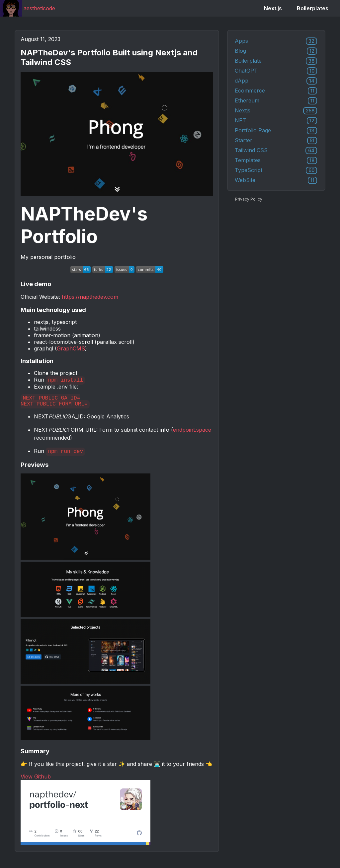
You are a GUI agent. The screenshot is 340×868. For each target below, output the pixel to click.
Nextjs (276, 111)
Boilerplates (313, 8)
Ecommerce (276, 91)
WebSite (276, 180)
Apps (276, 41)
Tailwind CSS (276, 151)
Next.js (273, 8)
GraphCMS (71, 348)
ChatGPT (276, 71)
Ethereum (276, 101)
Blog (276, 51)
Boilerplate (276, 61)
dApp (276, 81)
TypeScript (276, 170)
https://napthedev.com (90, 297)
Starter (276, 141)
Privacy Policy (249, 199)
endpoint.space (192, 432)
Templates (276, 160)
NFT (276, 121)
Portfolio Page (276, 131)
